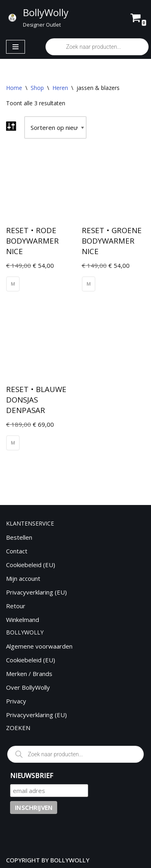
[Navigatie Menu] (16, 47)
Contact (17, 551)
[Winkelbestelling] (55, 127)
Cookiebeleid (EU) (31, 565)
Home (14, 88)
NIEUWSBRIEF (32, 776)
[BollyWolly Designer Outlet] (37, 17)
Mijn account (23, 578)
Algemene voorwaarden (39, 646)
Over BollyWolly (28, 687)
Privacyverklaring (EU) (36, 592)
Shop (37, 88)
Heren (60, 88)
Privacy (16, 701)
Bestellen (19, 537)
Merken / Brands (29, 674)
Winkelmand (23, 620)
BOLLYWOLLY (70, 860)
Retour (16, 606)
